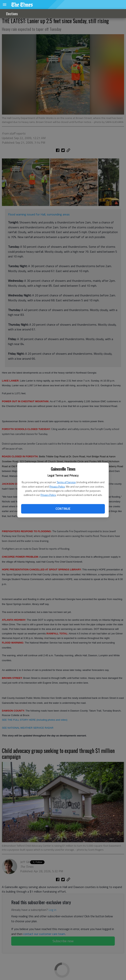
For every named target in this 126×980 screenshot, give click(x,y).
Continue (63, 509)
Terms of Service (66, 482)
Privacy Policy (57, 486)
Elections (12, 14)
